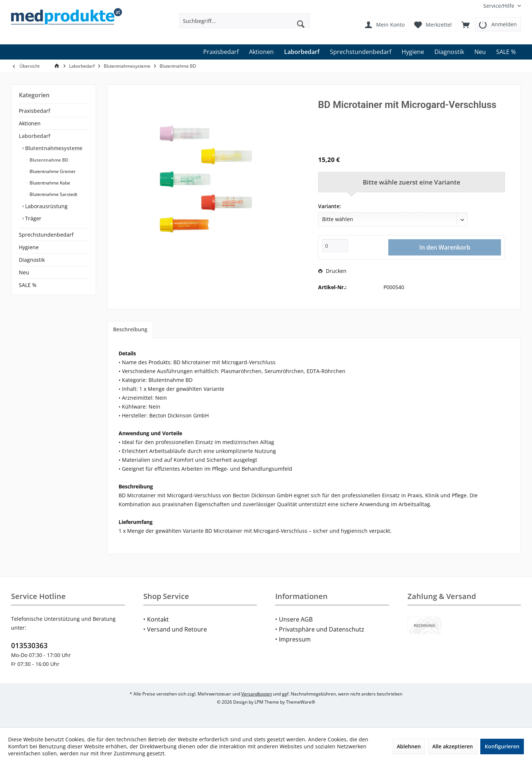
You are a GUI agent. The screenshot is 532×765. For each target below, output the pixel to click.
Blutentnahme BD (48, 160)
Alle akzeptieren (453, 746)
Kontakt (158, 619)
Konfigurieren (502, 746)
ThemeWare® (301, 702)
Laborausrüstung (46, 206)
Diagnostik (32, 260)
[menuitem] (499, 6)
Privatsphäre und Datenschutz (322, 629)
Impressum (295, 639)
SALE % (28, 285)
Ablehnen (409, 746)
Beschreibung (130, 329)
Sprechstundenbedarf (46, 235)
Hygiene (29, 247)
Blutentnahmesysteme (53, 148)
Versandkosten (257, 694)
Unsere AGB (296, 619)
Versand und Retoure (177, 629)
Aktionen (30, 123)
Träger (33, 218)
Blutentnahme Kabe (49, 183)
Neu (24, 272)
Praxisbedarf (35, 111)
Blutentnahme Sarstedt (53, 194)
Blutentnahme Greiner (52, 171)
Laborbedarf (35, 136)
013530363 (29, 646)
